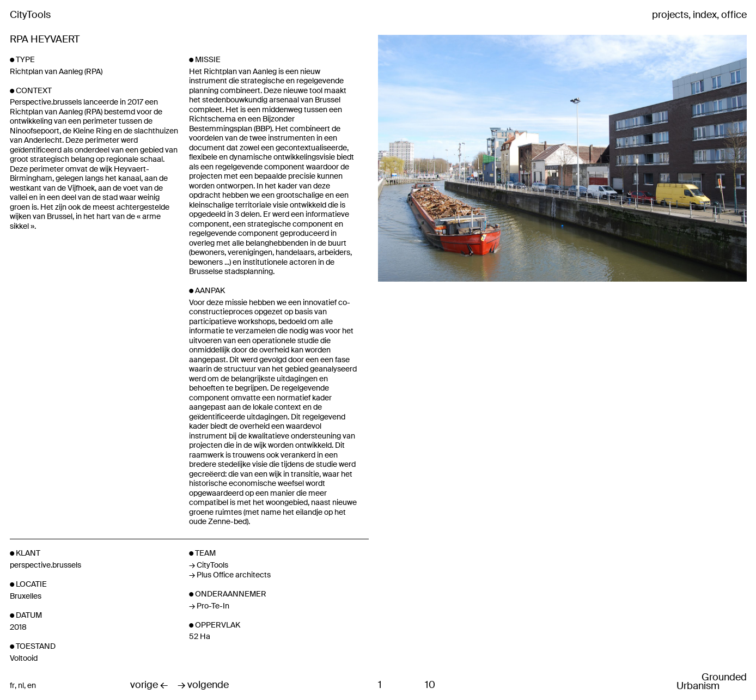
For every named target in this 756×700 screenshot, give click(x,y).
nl (21, 686)
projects (670, 15)
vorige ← (149, 685)
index (705, 15)
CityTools (30, 15)
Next (624, 196)
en (32, 686)
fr (12, 686)
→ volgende (203, 685)
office (734, 15)
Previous (440, 196)
